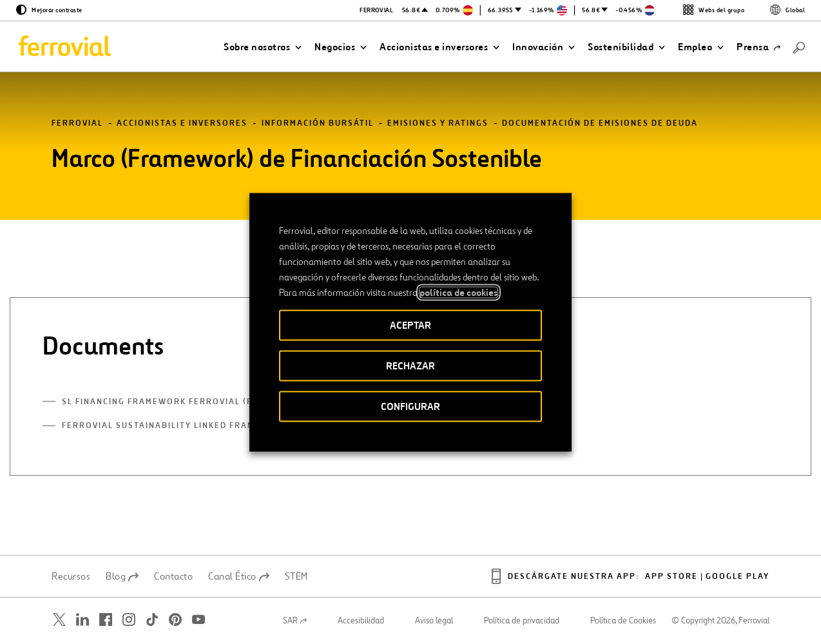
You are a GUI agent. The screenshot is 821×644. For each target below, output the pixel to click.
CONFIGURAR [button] (410, 406)
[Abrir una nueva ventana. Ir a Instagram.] (129, 619)
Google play (738, 577)
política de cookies (459, 292)
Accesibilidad (361, 621)
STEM (296, 576)
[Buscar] (799, 47)
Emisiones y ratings (438, 123)
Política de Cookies (623, 621)
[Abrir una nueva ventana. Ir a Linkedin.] (82, 619)
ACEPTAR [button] (410, 325)
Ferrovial (77, 123)
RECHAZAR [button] (410, 365)
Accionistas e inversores (182, 123)
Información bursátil (318, 123)
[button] (263, 47)
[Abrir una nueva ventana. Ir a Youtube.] (198, 619)
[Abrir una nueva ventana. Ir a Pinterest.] (175, 619)
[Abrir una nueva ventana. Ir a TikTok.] (152, 619)
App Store (671, 577)
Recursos (71, 576)
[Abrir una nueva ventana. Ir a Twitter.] (59, 619)
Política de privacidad (522, 621)
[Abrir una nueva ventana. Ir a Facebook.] (106, 619)
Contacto (173, 576)
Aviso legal (434, 621)
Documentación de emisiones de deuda (600, 123)
